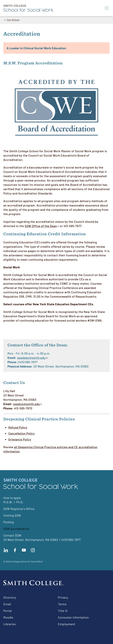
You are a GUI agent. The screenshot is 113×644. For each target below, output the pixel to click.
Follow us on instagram (33, 550)
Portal (7, 611)
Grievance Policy (20, 439)
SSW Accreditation (16, 529)
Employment (67, 624)
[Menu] (107, 8)
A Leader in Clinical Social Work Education (36, 48)
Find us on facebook (15, 550)
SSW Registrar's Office (19, 509)
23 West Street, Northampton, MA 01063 (31, 540)
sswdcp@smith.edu (28, 404)
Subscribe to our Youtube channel (24, 550)
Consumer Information (73, 617)
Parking (9, 522)
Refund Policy (18, 427)
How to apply (12, 498)
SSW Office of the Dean (42, 226)
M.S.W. (8, 502)
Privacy (63, 597)
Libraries (9, 624)
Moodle (8, 617)
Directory (10, 597)
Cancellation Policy (21, 433)
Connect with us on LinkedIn (6, 550)
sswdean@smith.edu (33, 358)
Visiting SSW (12, 515)
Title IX (63, 611)
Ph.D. (20, 502)
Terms (62, 604)
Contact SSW (12, 535)
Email (7, 604)
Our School (13, 20)
